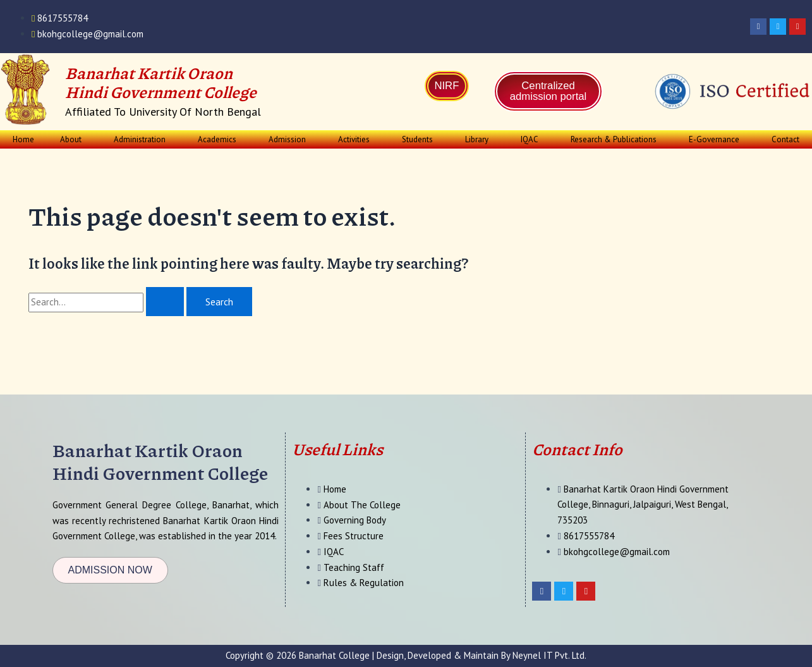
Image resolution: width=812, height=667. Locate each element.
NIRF (447, 86)
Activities (354, 139)
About (71, 139)
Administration (140, 139)
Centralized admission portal (548, 92)
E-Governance (714, 139)
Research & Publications (614, 139)
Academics (217, 139)
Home (23, 139)
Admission (287, 139)
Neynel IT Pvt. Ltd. (549, 655)
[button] (74, 139)
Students (417, 139)
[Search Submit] (165, 302)
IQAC (530, 139)
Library (477, 139)
